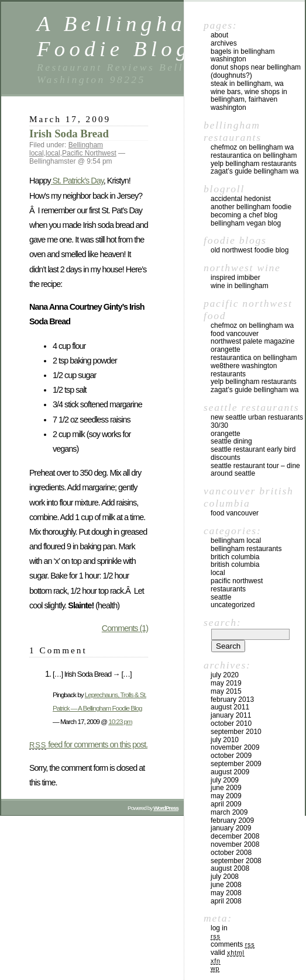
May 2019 (226, 683)
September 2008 (236, 861)
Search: (222, 622)
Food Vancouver (235, 334)
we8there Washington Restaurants (244, 370)
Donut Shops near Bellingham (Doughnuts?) (256, 71)
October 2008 (231, 853)
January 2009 (231, 828)
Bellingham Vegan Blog (246, 223)
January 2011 (231, 715)
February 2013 (232, 699)
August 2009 (230, 772)
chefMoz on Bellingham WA (252, 147)
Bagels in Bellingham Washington (243, 56)
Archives (224, 43)
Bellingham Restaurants (246, 549)
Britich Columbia (235, 557)
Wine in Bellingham (240, 286)
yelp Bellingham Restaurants (254, 164)
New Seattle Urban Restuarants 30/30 (257, 421)
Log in (219, 928)
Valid (228, 953)
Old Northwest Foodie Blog (250, 250)
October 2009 (231, 756)
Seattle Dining (231, 441)
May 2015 (226, 691)
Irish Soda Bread (69, 134)
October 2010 (231, 723)
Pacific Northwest (89, 153)
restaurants (228, 589)
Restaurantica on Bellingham (254, 155)
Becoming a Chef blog (244, 215)
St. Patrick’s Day (77, 181)
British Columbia (235, 565)
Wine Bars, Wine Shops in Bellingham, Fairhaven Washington (249, 100)
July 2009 (225, 780)
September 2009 (236, 764)
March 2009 (229, 812)
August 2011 (230, 707)
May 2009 (226, 796)
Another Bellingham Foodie (251, 207)
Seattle (221, 597)
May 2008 (226, 893)
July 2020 (225, 675)
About (219, 35)
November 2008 (235, 844)
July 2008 (225, 877)
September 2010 (236, 732)
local (53, 153)
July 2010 (225, 740)
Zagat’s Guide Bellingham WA (255, 171)
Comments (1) (125, 628)
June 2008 (226, 885)
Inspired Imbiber (235, 278)
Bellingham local (236, 541)
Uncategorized (233, 605)
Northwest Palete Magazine (252, 341)
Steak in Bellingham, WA (247, 84)
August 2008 (230, 868)
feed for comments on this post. (88, 744)
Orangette (226, 349)
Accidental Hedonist (241, 199)
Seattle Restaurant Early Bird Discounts (253, 453)
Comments (233, 944)
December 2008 (235, 836)
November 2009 (235, 747)
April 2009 (226, 804)
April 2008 (226, 901)
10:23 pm (120, 721)
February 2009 (232, 820)
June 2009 (226, 788)
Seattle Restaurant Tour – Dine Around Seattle (255, 470)
